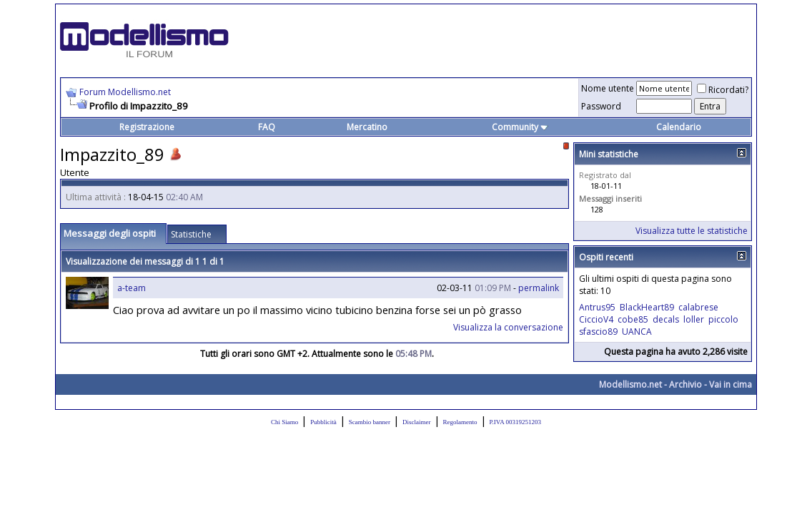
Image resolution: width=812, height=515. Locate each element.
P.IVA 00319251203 (515, 422)
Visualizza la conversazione (508, 327)
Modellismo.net (630, 384)
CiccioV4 (596, 319)
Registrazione (147, 127)
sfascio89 (598, 332)
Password (601, 106)
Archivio (685, 384)
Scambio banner (370, 422)
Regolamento (460, 422)
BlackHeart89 (647, 307)
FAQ (267, 127)
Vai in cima (731, 384)
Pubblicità (323, 422)
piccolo (723, 319)
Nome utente (608, 88)
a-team (132, 288)
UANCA (637, 332)
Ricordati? (723, 90)
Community (520, 127)
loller (694, 319)
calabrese (698, 307)
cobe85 (633, 319)
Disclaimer (417, 422)
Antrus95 (597, 307)
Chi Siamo (284, 422)
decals (666, 319)
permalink (539, 288)
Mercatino (367, 127)
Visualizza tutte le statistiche (692, 231)
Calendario (679, 127)
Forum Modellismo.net (125, 92)
